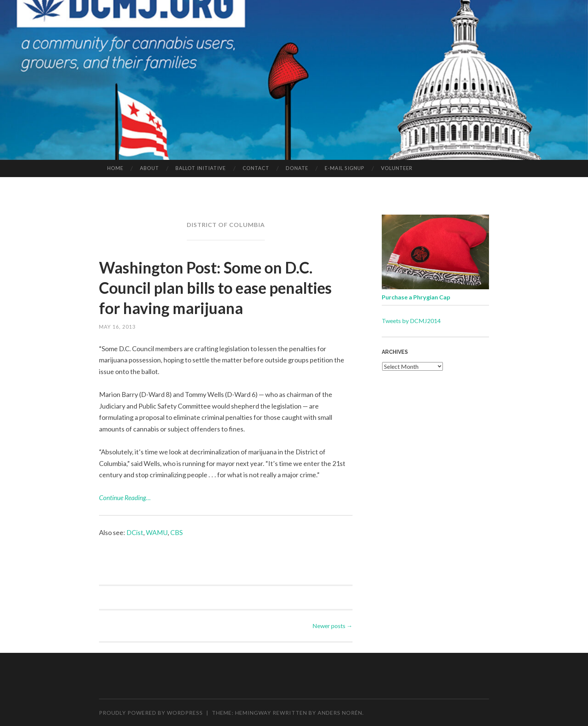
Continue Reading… (125, 498)
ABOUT (149, 168)
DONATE (297, 168)
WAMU (157, 532)
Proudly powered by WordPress (151, 712)
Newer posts (332, 625)
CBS (176, 532)
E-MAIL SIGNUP (345, 168)
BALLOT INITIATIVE (201, 168)
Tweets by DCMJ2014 (411, 321)
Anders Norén (340, 712)
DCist (135, 532)
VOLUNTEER (397, 168)
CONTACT (256, 168)
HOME (115, 168)
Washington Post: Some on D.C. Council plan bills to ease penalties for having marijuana (216, 287)
